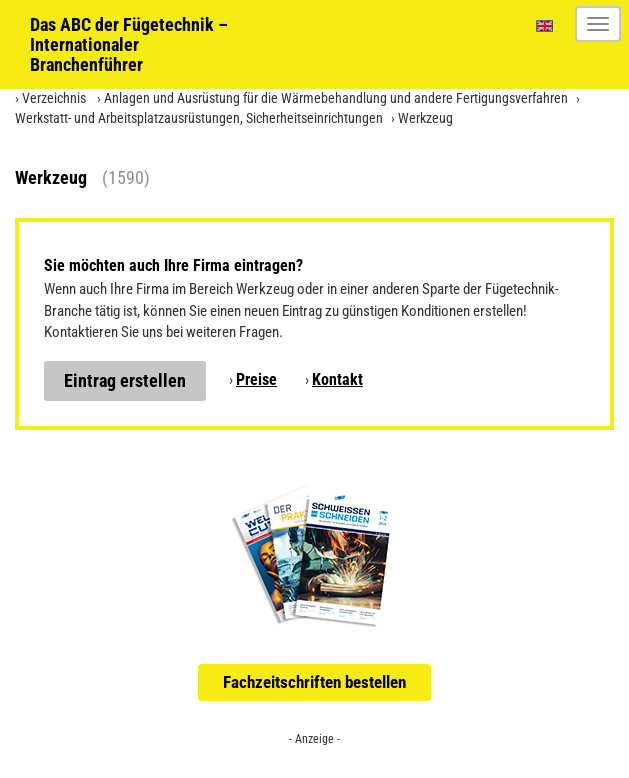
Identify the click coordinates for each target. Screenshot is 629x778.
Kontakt (337, 379)
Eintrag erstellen (125, 380)
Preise (256, 379)
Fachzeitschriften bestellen (314, 682)
